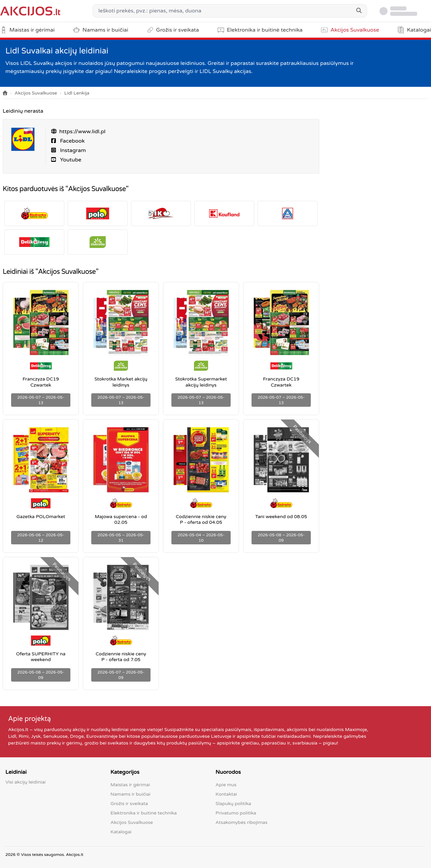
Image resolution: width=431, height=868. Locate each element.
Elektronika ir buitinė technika (144, 813)
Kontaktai (226, 794)
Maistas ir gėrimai (130, 785)
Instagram (72, 150)
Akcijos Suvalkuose (36, 93)
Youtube (70, 160)
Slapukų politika (233, 804)
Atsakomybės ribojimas (241, 822)
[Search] (359, 11)
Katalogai (121, 832)
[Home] (5, 93)
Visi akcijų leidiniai (26, 782)
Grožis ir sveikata (129, 804)
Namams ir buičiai (130, 794)
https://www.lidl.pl (82, 132)
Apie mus (226, 785)
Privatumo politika (236, 813)
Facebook (72, 141)
